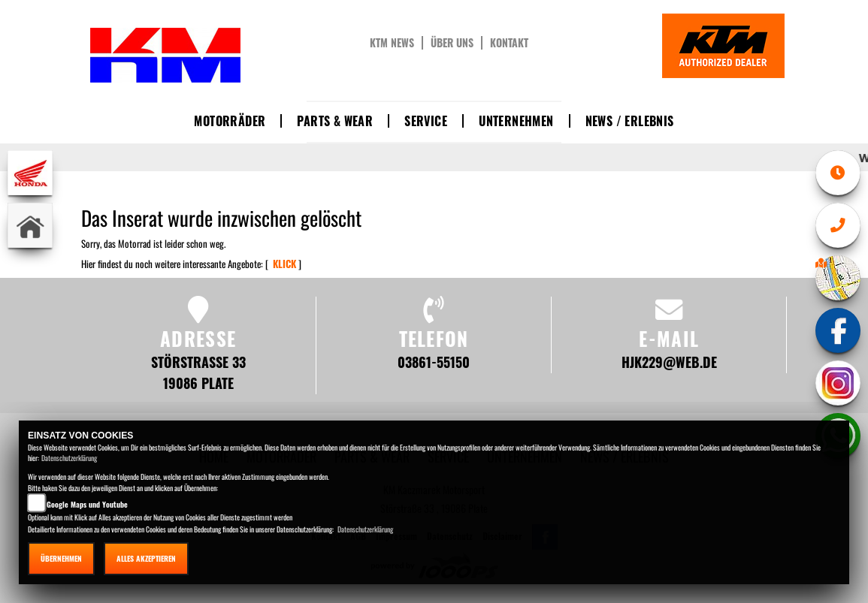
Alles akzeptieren (146, 558)
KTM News (392, 43)
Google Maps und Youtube (87, 504)
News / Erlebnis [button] (630, 121)
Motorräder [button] (230, 121)
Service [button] (426, 121)
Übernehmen (61, 558)
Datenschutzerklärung (69, 458)
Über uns (452, 43)
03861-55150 (434, 362)
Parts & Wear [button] (335, 121)
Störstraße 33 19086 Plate (198, 372)
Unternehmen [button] (516, 121)
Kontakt (509, 43)
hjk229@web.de (669, 362)
